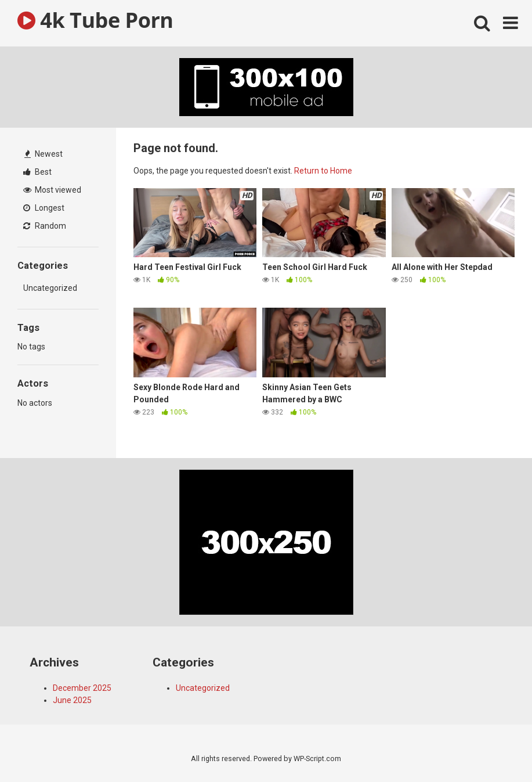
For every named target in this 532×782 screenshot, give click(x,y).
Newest (44, 154)
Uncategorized (50, 288)
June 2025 (72, 700)
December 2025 (82, 688)
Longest (44, 208)
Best (37, 172)
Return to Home (323, 171)
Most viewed (52, 190)
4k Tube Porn (95, 20)
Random (45, 226)
